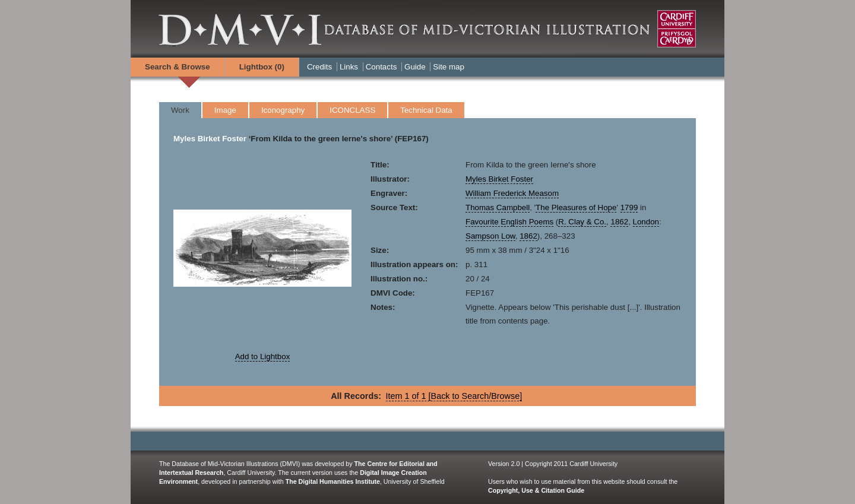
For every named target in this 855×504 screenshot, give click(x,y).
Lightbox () (262, 67)
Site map (449, 67)
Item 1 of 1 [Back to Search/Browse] (454, 396)
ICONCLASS (352, 110)
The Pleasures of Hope (576, 207)
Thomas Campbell (498, 207)
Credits (319, 67)
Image (225, 110)
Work (180, 110)
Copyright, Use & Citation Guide (536, 490)
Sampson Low (490, 236)
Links (349, 67)
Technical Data (426, 110)
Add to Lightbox (263, 356)
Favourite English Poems (509, 222)
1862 (619, 222)
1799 (629, 207)
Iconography (283, 110)
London (646, 222)
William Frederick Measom (512, 193)
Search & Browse (178, 67)
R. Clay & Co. (582, 222)
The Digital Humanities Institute (333, 481)
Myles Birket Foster (210, 139)
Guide (415, 67)
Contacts (381, 67)
